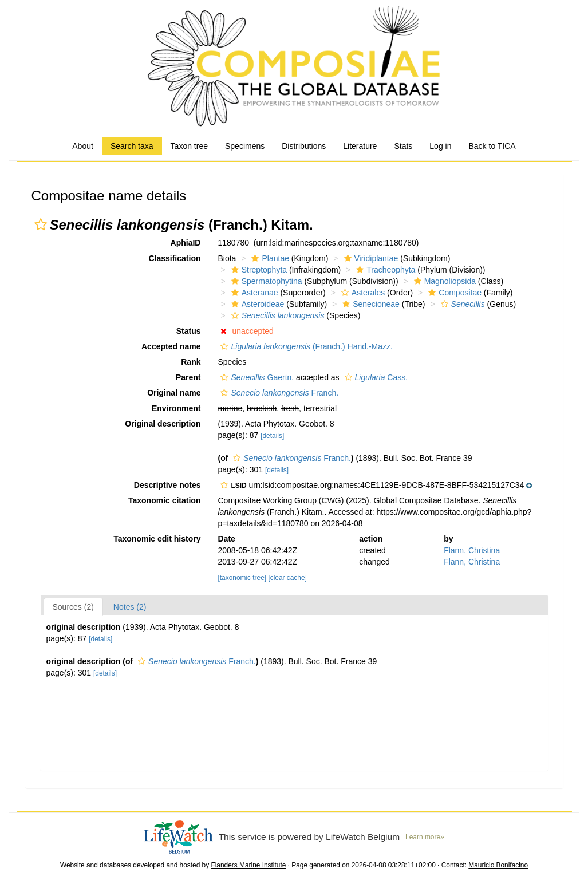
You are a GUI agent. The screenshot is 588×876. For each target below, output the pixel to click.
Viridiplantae (370, 258)
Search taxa (132, 146)
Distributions (304, 146)
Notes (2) (130, 607)
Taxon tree (189, 146)
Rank (191, 362)
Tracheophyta (384, 270)
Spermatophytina (265, 281)
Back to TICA (492, 146)
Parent (188, 377)
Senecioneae (370, 304)
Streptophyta (258, 270)
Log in (440, 146)
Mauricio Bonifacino (498, 865)
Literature (360, 146)
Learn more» (425, 837)
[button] (41, 224)
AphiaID (186, 243)
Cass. (375, 377)
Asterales (362, 293)
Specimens (245, 146)
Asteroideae (256, 304)
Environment (176, 408)
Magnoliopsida (443, 281)
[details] (272, 436)
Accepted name (171, 346)
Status (189, 331)
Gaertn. (256, 377)
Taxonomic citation (165, 500)
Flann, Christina (472, 550)
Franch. (278, 393)
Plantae (269, 258)
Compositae (453, 293)
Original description (163, 424)
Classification (174, 258)
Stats (403, 146)
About (83, 146)
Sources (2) (73, 607)
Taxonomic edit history (157, 539)
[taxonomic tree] (242, 578)
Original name (174, 393)
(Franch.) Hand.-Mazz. (305, 346)
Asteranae (253, 293)
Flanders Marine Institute (248, 865)
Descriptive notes (167, 485)
